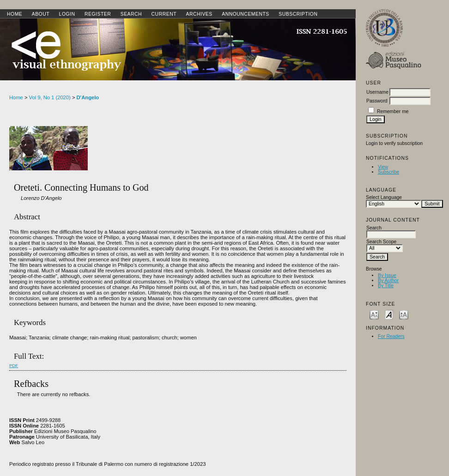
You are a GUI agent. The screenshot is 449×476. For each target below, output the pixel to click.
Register (98, 14)
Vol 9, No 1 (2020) (50, 97)
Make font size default (389, 314)
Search (131, 14)
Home (15, 14)
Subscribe (388, 172)
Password (377, 101)
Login (67, 14)
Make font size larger (404, 314)
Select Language (384, 197)
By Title (386, 286)
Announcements (246, 14)
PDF (14, 365)
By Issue (387, 275)
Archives (199, 14)
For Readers (391, 336)
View (383, 167)
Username (377, 92)
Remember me (393, 111)
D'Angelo (88, 97)
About (41, 14)
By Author (388, 280)
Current (164, 14)
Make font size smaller (374, 314)
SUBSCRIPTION (298, 14)
